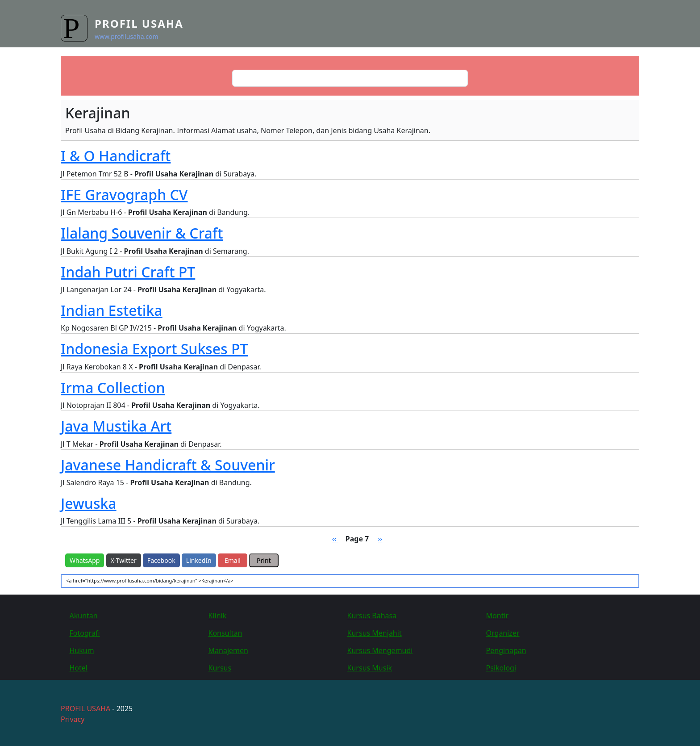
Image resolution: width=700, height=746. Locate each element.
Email (233, 560)
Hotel (79, 668)
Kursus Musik (370, 668)
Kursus (220, 668)
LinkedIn (199, 560)
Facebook (161, 560)
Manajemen (228, 650)
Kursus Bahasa (372, 616)
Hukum (82, 650)
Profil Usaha (139, 23)
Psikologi (501, 668)
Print (264, 560)
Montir (498, 616)
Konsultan (225, 633)
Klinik (218, 616)
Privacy (73, 719)
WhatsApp (85, 560)
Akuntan (84, 616)
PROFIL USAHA (85, 708)
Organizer (503, 633)
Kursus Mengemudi (380, 650)
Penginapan (506, 650)
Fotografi (85, 633)
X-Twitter (124, 560)
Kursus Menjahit (375, 633)
